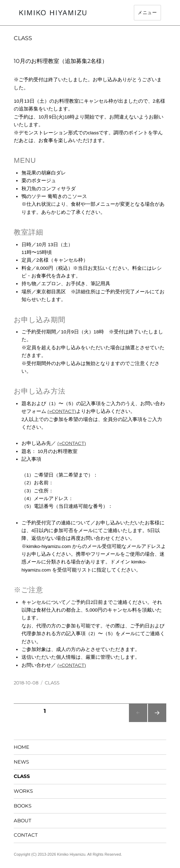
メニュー (147, 12)
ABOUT (23, 821)
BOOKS (23, 806)
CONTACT (26, 835)
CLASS (52, 683)
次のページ (157, 722)
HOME (21, 747)
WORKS (23, 791)
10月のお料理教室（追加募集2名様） (61, 61)
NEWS (21, 762)
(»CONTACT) (62, 411)
